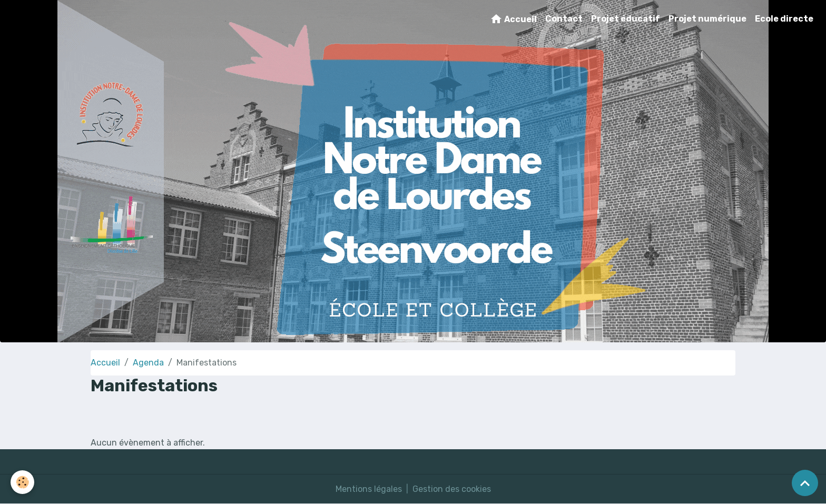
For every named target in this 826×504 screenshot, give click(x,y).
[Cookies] (22, 482)
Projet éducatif (626, 19)
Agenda (148, 363)
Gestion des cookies (452, 489)
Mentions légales (369, 489)
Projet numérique (707, 19)
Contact (564, 19)
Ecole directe (784, 19)
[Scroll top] (805, 483)
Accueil (513, 19)
